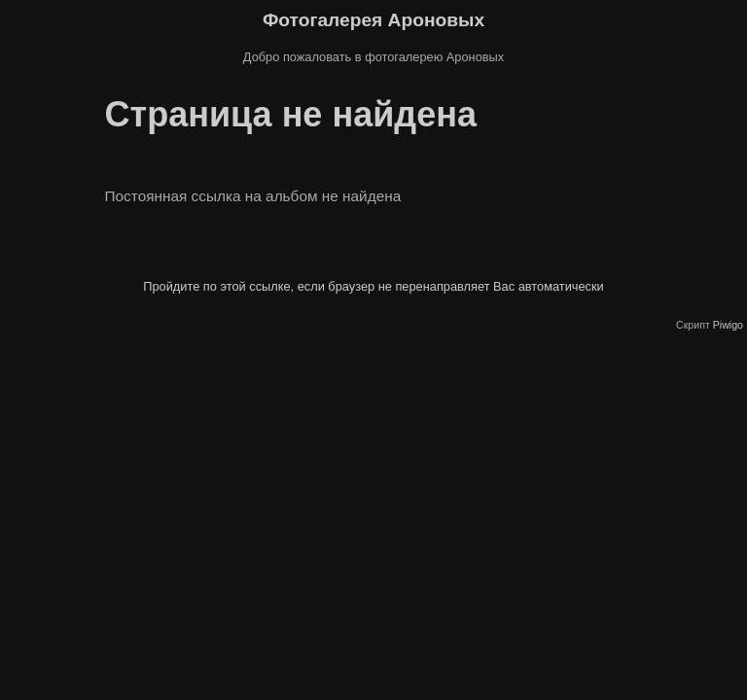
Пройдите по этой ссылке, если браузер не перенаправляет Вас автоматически (373, 286)
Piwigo (728, 325)
